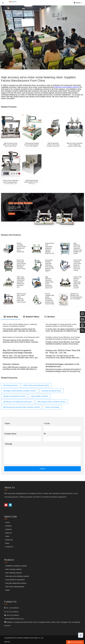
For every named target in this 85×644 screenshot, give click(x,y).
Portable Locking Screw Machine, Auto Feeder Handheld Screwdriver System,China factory (63, 338)
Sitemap (7, 642)
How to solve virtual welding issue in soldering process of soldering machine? (20, 325)
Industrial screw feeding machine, (67, 87)
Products (8, 526)
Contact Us (9, 547)
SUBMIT (43, 469)
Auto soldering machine (14, 573)
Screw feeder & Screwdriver (15, 580)
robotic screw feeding (52, 407)
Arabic (8, 590)
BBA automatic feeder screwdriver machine (52, 402)
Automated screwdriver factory (51, 391)
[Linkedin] (10, 505)
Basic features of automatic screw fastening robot (21, 337)
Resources (9, 540)
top (81, 635)
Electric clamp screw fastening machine (36, 385)
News (7, 543)
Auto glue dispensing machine (16, 583)
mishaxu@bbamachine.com (14, 619)
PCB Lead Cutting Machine (15, 587)
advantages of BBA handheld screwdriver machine (20, 391)
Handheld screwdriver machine (16, 566)
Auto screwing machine (13, 569)
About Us (9, 533)
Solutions (9, 529)
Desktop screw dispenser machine (14, 396)
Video (7, 536)
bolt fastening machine (11, 385)
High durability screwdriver (40, 396)
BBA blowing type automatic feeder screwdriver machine (22, 407)
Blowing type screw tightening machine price (18, 402)
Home (7, 522)
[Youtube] (6, 505)
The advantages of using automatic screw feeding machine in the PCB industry (61, 325)
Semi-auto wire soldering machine (17, 576)
